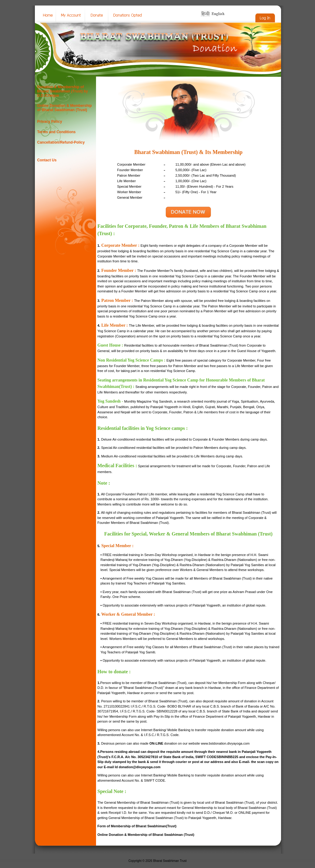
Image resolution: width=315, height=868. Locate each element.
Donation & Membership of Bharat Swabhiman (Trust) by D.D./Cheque (63, 91)
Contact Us (47, 160)
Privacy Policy (50, 122)
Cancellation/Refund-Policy (61, 142)
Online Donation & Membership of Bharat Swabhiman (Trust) (65, 108)
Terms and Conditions (57, 132)
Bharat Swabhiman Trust (170, 861)
